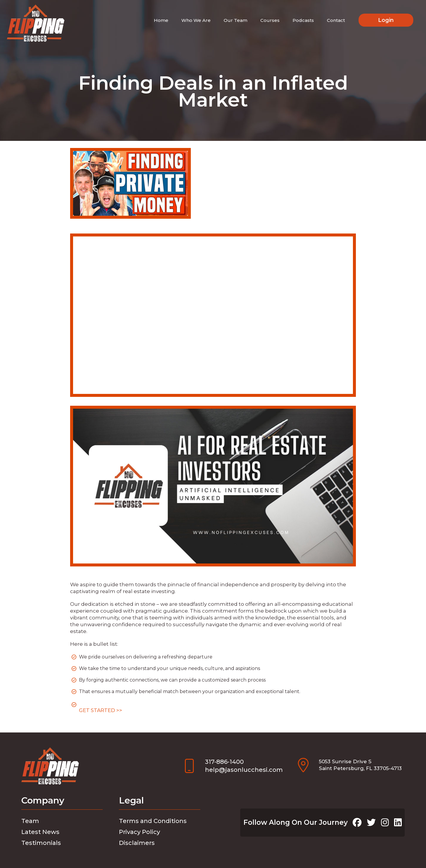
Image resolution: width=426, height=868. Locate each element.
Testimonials (41, 843)
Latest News (40, 832)
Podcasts (303, 20)
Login (386, 20)
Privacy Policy (139, 832)
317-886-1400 (224, 762)
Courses (270, 20)
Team (30, 821)
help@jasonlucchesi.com (244, 770)
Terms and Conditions (153, 821)
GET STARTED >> (101, 710)
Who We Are (196, 20)
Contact (336, 20)
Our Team (235, 20)
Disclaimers (137, 843)
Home (161, 20)
